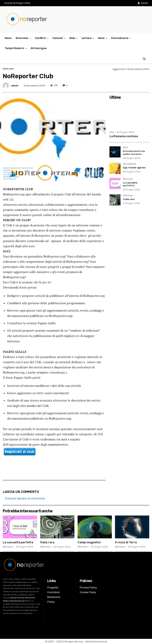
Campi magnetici (89, 542)
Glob (112, 132)
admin (15, 86)
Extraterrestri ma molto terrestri (134, 153)
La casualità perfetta (130, 184)
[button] (144, 58)
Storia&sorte (130, 164)
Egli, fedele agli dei (134, 168)
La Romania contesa (124, 136)
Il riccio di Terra (126, 542)
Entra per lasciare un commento (25, 498)
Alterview (8, 69)
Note (125, 148)
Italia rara (129, 199)
